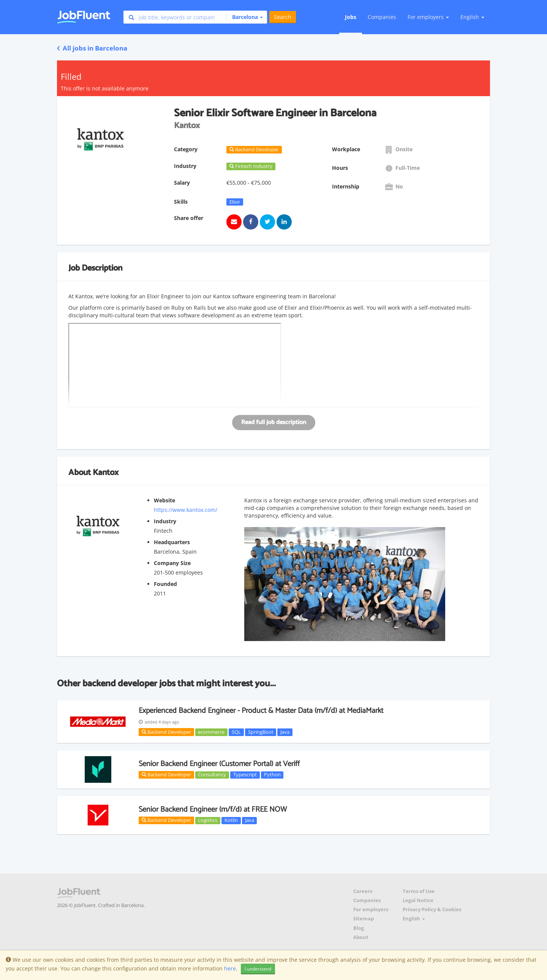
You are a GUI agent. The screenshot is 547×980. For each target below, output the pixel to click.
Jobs (351, 17)
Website (164, 500)
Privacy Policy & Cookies (432, 910)
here (230, 968)
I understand (258, 969)
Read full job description (274, 422)
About (361, 937)
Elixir (235, 202)
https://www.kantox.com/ (186, 510)
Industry (165, 521)
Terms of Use (419, 891)
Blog (359, 928)
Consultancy (212, 775)
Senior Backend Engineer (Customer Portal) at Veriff (219, 764)
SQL (236, 732)
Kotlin (231, 820)
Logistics (208, 820)
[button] (244, 17)
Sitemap (364, 919)
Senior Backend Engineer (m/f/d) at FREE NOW (213, 810)
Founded (165, 584)
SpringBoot (261, 732)
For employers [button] (428, 17)
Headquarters (172, 542)
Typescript (245, 775)
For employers (371, 910)
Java (285, 732)
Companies (382, 17)
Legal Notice (418, 900)
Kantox (106, 473)
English (472, 17)
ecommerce (211, 732)
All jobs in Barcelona (92, 48)
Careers (363, 891)
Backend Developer (166, 732)
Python (272, 775)
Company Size (172, 563)
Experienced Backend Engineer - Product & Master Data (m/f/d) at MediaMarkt (261, 711)
